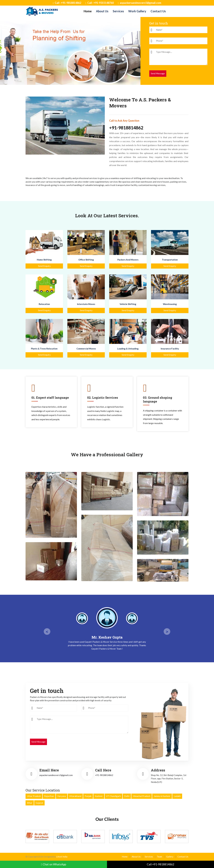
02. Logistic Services (103, 398)
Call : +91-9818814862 (67, 3)
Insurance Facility (170, 349)
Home (88, 11)
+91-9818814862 (126, 128)
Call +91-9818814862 (160, 864)
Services (118, 11)
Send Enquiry (44, 266)
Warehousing (170, 304)
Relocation (44, 304)
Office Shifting (86, 260)
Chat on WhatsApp (53, 864)
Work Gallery (137, 11)
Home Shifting (44, 260)
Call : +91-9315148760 (100, 3)
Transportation (170, 260)
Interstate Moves (86, 304)
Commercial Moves (86, 349)
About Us (102, 11)
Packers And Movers (128, 260)
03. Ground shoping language (158, 399)
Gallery (170, 857)
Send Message (158, 73)
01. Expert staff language (50, 398)
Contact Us (158, 11)
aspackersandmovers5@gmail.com (140, 3)
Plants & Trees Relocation (44, 349)
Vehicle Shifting (128, 304)
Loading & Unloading (128, 349)
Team (160, 857)
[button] (123, 52)
